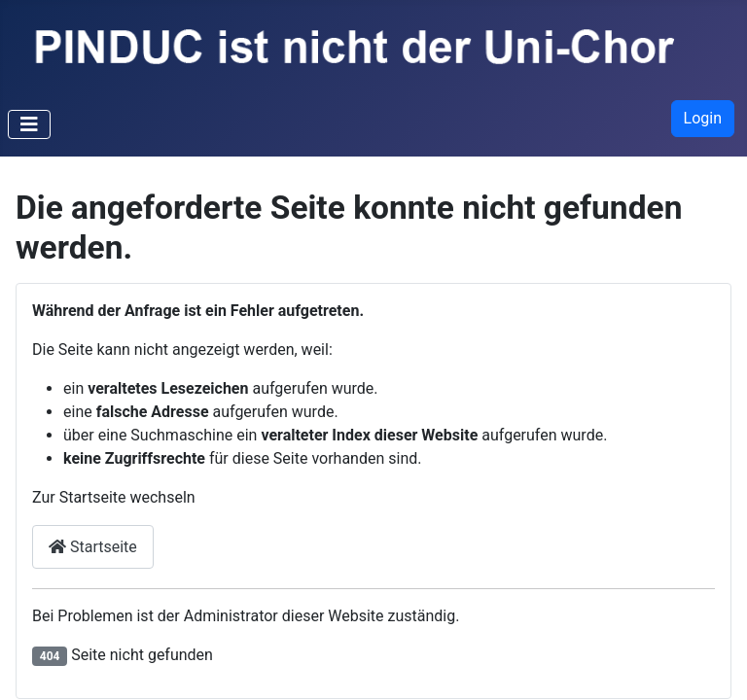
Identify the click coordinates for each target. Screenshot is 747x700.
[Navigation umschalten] (29, 124)
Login (703, 118)
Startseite (93, 547)
